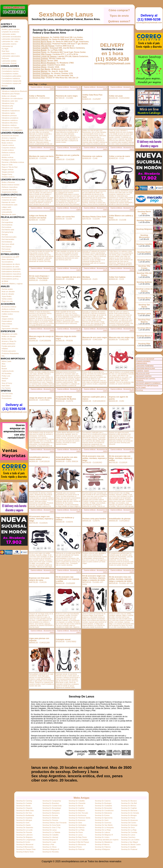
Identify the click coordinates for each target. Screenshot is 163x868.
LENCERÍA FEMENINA (145, 366)
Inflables (5, 349)
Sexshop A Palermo (102, 844)
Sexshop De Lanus (66, 14)
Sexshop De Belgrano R (104, 835)
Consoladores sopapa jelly (11, 81)
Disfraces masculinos (10, 187)
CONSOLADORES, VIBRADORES (143, 362)
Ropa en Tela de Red (10, 167)
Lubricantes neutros (9, 44)
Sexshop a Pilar (48, 844)
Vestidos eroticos (8, 177)
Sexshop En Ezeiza (102, 815)
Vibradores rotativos (9, 125)
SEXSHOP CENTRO (144, 376)
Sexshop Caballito (41, 48)
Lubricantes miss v (9, 54)
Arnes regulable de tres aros (68, 277)
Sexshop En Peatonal (129, 849)
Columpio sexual (63, 639)
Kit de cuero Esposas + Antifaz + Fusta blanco (39, 277)
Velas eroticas (7, 324)
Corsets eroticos (8, 150)
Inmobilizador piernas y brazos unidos (39, 458)
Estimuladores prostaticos (11, 276)
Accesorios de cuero (9, 197)
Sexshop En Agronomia (104, 818)
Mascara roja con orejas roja (121, 337)
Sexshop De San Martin (104, 825)
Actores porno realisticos (11, 69)
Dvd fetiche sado (8, 230)
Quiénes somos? (119, 21)
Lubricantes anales (9, 34)
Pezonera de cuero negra (67, 96)
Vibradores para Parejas (11, 94)
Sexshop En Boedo (23, 806)
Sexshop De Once (128, 827)
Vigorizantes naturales (10, 329)
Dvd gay (5, 234)
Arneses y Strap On (9, 341)
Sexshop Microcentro (42, 44)
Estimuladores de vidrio (10, 267)
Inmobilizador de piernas (120, 519)
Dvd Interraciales (8, 239)
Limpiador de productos (10, 32)
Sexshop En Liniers (102, 837)
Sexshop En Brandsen (51, 803)
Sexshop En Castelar (24, 803)
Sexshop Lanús (39, 65)
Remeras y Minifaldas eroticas (13, 162)
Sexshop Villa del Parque (44, 46)
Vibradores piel (7, 108)
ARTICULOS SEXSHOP (145, 359)
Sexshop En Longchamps (26, 840)
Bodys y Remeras (8, 182)
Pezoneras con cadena (92, 156)
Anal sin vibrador (8, 294)
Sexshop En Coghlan (77, 808)
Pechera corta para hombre (94, 519)
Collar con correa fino (65, 217)
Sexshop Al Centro (23, 842)
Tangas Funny (7, 174)
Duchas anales (7, 289)
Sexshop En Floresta (50, 820)
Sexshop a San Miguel (130, 842)
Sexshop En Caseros (103, 801)
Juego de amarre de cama (40, 398)
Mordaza (86, 277)
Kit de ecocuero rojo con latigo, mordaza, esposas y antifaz (121, 458)
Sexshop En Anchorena (77, 815)
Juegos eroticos (8, 319)
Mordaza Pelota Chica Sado (94, 217)
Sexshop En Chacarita (77, 803)
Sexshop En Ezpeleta (24, 818)
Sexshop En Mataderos (104, 842)
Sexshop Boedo (40, 50)
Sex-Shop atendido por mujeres (107, 840)
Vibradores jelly (7, 106)
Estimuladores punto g (10, 279)
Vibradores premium (9, 115)
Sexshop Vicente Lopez (43, 76)
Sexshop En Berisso (129, 806)
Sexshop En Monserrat (25, 844)
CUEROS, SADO (142, 371)
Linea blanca (6, 210)
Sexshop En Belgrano (77, 810)
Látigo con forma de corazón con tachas (38, 217)
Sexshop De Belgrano (24, 837)
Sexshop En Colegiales (51, 810)
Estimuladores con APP (10, 257)
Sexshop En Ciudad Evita (52, 806)
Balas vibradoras (8, 259)
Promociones (7, 398)
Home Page (33, 84)
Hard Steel (6, 386)
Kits (3, 356)
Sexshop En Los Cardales (78, 840)
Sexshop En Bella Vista (25, 810)
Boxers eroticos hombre (10, 185)
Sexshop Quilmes (40, 59)
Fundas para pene (8, 346)
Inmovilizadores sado (10, 205)
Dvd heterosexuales (9, 237)
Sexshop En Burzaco (129, 801)
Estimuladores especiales (11, 269)
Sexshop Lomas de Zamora (45, 56)
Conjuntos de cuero (9, 200)
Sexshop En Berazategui (52, 808)
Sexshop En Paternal (77, 849)
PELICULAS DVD (143, 374)
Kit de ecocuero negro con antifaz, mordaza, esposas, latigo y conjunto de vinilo (94, 578)
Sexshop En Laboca (102, 832)
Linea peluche (7, 212)
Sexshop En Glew (75, 823)
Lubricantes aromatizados (11, 37)
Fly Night (5, 49)
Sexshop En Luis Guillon (130, 840)
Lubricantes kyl (7, 46)
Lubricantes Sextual (9, 63)
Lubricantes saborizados (11, 56)
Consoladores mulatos (10, 74)
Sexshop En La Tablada (51, 832)
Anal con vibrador (8, 292)
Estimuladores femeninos (11, 271)
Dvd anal (5, 220)
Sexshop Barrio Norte (42, 42)
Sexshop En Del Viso (24, 813)
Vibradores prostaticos (10, 118)
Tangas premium (8, 172)
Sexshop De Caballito (50, 835)
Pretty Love (6, 376)
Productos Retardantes (10, 353)
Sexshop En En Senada (130, 813)
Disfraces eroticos (8, 153)
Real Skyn (5, 51)
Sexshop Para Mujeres (144, 321)
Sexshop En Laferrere (24, 835)
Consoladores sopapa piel (11, 83)
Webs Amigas (81, 798)
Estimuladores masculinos (11, 274)
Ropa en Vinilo (7, 165)
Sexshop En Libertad (50, 837)
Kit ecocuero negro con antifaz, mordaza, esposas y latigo (41, 519)
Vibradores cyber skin (10, 101)
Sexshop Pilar (39, 78)
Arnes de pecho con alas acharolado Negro (67, 458)
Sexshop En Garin (102, 820)
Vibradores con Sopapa (10, 128)
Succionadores (7, 262)
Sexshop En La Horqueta (104, 827)
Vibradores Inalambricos (11, 111)
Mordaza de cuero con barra (41, 156)
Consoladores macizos (10, 71)
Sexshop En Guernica (103, 823)
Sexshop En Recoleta (50, 852)
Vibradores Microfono (10, 123)
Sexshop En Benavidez (104, 808)
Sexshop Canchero (128, 837)
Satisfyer (5, 378)
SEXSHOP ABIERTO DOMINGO (148, 383)
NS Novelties (7, 373)
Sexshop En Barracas (129, 810)
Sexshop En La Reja (129, 830)
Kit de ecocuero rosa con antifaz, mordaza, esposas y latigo (95, 458)
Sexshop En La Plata (77, 830)
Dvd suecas (6, 249)
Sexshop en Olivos (49, 847)
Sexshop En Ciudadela (103, 806)
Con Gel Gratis (7, 393)
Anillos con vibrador (9, 96)
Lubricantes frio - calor (10, 41)
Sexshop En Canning (24, 801)
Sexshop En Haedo (23, 825)
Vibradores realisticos (10, 120)
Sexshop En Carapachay (52, 801)
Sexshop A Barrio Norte (25, 852)
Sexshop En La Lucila (24, 830)
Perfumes (5, 58)
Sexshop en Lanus (76, 835)
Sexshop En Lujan (49, 842)
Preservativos (7, 321)
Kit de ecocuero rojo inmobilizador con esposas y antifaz (68, 579)
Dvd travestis (7, 251)
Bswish (4, 369)
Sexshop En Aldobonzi (51, 818)
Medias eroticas (8, 157)
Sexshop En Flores (128, 818)
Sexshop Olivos (40, 67)
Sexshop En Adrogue (24, 820)
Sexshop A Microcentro (25, 847)
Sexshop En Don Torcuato (78, 813)
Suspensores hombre (10, 192)
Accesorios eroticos (9, 307)
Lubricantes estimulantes (11, 39)
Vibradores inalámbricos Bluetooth (14, 91)
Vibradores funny (8, 103)
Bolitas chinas (7, 339)
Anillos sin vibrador (9, 336)
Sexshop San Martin (41, 69)
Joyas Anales (7, 296)
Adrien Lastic (7, 361)
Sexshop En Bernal (76, 806)
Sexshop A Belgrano (102, 849)
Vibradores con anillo (10, 334)
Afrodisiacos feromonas (10, 312)
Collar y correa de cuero (119, 156)
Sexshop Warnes (40, 71)
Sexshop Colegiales (41, 73)
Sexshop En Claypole (24, 808)
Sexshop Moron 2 (144, 336)
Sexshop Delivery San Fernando (54, 823)
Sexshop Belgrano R (50, 840)
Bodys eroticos (7, 143)
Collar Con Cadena (117, 277)
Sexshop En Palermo (103, 847)
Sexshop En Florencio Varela (80, 818)
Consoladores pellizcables (11, 76)
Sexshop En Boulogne (103, 803)
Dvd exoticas (6, 227)
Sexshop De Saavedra (25, 827)
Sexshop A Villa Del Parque (79, 842)
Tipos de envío (119, 16)
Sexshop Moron (40, 61)
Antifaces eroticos (8, 309)
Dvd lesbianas (7, 242)
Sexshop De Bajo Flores (78, 837)
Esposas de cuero (8, 202)
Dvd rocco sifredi (8, 244)
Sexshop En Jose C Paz (51, 827)
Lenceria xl (6, 155)
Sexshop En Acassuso (77, 820)
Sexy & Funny (7, 383)
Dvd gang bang (7, 232)
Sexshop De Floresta (24, 832)
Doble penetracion (8, 344)
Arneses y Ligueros (9, 138)
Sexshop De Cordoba (129, 832)
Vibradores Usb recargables (12, 130)
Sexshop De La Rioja (103, 830)
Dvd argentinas (7, 222)
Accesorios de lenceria (10, 136)
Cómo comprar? (119, 10)
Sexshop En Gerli (23, 823)
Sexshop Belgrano (41, 37)
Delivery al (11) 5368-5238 (14, 407)
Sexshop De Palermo (77, 827)
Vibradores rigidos (8, 113)
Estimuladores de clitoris (11, 264)
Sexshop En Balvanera (51, 813)
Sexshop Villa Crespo (42, 54)
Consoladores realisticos (11, 78)
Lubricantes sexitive (9, 61)
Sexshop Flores (39, 52)
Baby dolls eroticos (9, 140)
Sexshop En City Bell (129, 803)
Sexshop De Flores (76, 832)
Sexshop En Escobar (50, 815)
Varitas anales (7, 299)
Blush (4, 366)
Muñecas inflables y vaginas (12, 284)
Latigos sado (6, 207)
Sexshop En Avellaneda (25, 815)
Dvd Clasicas (7, 247)
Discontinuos (6, 396)
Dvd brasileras (7, 225)
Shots (4, 381)
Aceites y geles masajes (11, 29)
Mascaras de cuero (9, 214)
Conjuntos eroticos (9, 148)
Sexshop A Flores (75, 847)
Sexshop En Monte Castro (131, 844)
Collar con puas (116, 96)
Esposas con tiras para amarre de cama (39, 579)
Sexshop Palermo (40, 39)
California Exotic (8, 371)
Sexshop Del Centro (129, 823)
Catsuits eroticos (8, 145)
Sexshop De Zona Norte (51, 825)
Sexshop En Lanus (128, 835)
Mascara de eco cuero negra (95, 337)
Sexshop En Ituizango (129, 825)
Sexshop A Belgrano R (51, 849)
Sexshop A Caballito (129, 847)
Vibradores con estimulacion (12, 98)
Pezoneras (6, 326)
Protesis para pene (9, 351)
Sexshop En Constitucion (104, 810)
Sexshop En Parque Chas (26, 849)
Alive (3, 364)
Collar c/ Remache (37, 96)
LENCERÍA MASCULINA (145, 368)
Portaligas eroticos (9, 160)
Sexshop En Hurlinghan (78, 825)
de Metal (5, 281)
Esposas (5, 316)
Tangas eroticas (8, 170)
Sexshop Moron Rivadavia (44, 63)
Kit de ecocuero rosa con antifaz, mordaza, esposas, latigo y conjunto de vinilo (121, 579)
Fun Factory (6, 388)
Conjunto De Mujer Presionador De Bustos (66, 398)
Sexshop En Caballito (77, 801)
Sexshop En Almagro (129, 815)
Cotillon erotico (7, 314)
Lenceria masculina (9, 190)
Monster (5, 86)
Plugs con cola (7, 301)
